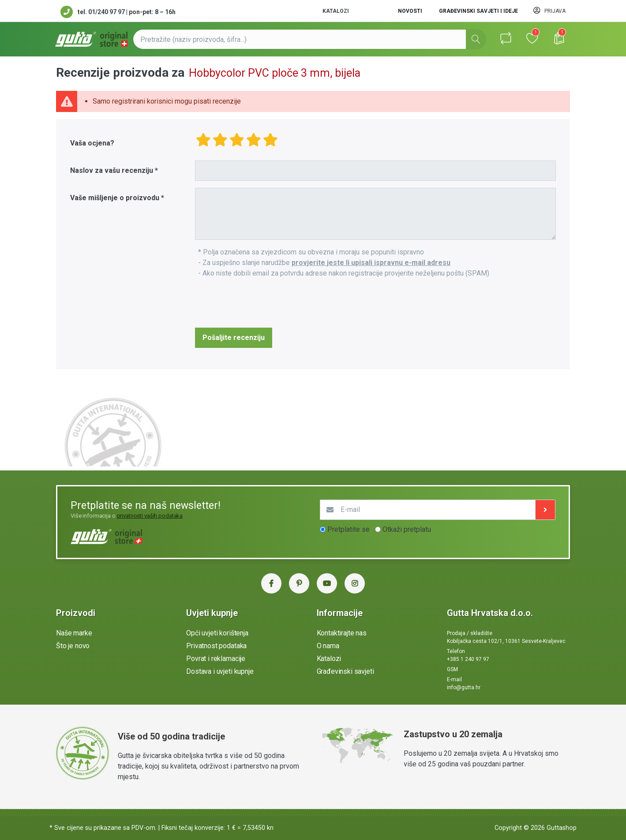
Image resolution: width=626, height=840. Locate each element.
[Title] (375, 171)
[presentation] (262, 303)
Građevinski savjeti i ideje (478, 11)
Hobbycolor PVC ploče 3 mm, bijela (275, 73)
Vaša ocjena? (92, 143)
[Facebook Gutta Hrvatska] (271, 583)
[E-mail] (428, 510)
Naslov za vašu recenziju (112, 170)
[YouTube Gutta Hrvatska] (327, 583)
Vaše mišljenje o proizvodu (115, 198)
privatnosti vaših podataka (150, 516)
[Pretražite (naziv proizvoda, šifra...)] (309, 39)
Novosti (410, 11)
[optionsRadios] (323, 529)
